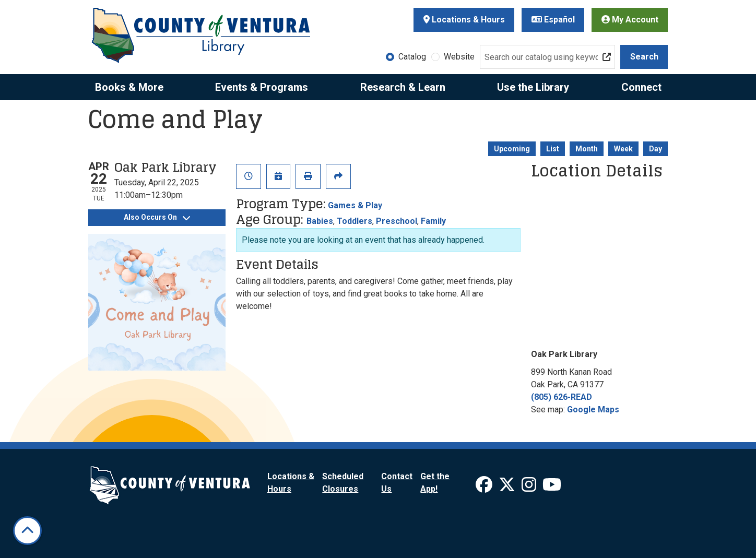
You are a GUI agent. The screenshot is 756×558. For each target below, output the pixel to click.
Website (459, 57)
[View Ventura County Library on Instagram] (530, 488)
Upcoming (512, 149)
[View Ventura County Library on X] (508, 488)
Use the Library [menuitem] (533, 87)
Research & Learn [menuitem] (403, 87)
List (553, 149)
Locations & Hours (464, 20)
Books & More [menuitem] (129, 87)
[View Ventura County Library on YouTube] (552, 488)
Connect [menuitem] (641, 87)
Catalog (412, 57)
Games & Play (355, 205)
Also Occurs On (157, 217)
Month (587, 149)
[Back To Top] (27, 531)
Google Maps (593, 409)
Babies (320, 221)
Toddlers (355, 221)
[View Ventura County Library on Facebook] (485, 488)
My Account (630, 20)
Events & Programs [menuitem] (262, 87)
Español (553, 20)
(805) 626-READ (562, 397)
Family (433, 221)
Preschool (397, 221)
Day (655, 149)
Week (623, 149)
